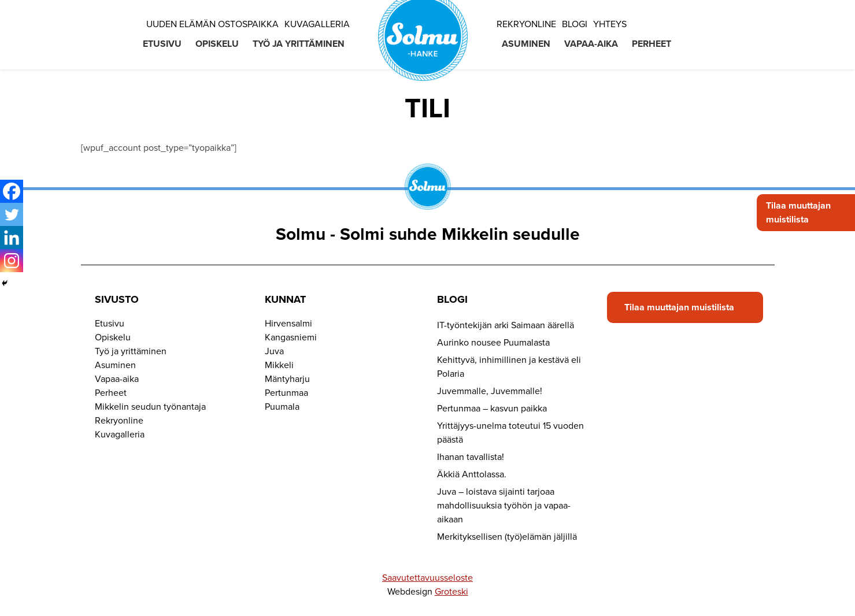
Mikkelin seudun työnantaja (150, 407)
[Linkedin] (12, 238)
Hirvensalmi (288, 324)
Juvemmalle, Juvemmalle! (490, 391)
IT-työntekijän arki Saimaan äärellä (506, 325)
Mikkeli (279, 365)
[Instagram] (12, 261)
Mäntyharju (287, 379)
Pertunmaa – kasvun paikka (492, 409)
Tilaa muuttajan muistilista (798, 213)
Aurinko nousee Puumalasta (493, 343)
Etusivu (162, 44)
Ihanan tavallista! (471, 457)
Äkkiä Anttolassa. (472, 474)
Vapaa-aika (591, 44)
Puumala (282, 407)
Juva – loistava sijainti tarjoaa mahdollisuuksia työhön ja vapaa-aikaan (504, 506)
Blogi (575, 24)
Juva (274, 351)
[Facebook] (12, 191)
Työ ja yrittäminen (299, 44)
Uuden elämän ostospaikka (212, 24)
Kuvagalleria (317, 24)
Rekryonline (526, 24)
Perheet (652, 44)
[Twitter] (12, 214)
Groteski (451, 592)
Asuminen (526, 44)
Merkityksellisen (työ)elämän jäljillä (507, 537)
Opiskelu (217, 44)
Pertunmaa (286, 393)
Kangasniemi (291, 337)
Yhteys (610, 24)
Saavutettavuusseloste (427, 578)
